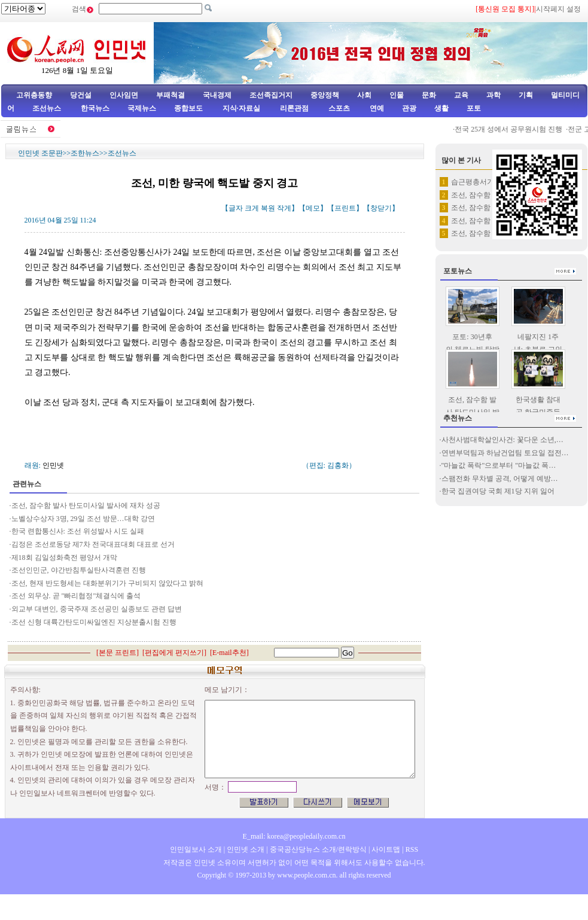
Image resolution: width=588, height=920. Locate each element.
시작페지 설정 (558, 9)
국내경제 (217, 95)
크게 (252, 208)
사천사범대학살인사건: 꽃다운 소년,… (502, 440)
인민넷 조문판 (40, 153)
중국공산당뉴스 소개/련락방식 (318, 849)
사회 (364, 95)
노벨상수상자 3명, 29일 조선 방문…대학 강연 (83, 519)
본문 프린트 (118, 653)
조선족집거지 (271, 95)
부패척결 (170, 95)
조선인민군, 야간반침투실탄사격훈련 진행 (79, 570)
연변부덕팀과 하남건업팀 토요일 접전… (505, 453)
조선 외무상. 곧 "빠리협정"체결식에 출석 (76, 596)
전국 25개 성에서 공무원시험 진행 (513, 129)
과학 (493, 95)
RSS (412, 849)
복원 (268, 208)
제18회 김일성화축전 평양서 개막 (64, 558)
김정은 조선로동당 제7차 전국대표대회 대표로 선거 (93, 544)
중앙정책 (325, 95)
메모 (313, 208)
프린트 (345, 208)
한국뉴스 (95, 108)
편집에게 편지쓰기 (174, 653)
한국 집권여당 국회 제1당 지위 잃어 (498, 491)
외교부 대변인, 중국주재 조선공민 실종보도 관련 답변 (97, 609)
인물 (397, 95)
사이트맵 (386, 849)
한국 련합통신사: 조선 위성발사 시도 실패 (78, 531)
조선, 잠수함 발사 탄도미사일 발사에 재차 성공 (86, 505)
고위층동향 (34, 95)
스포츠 (338, 108)
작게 (284, 208)
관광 (409, 108)
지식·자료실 (242, 108)
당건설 (81, 95)
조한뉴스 (85, 153)
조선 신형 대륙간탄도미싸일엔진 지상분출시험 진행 (94, 622)
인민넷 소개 (245, 849)
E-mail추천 (229, 653)
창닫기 (381, 208)
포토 (474, 108)
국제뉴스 (142, 108)
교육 (461, 95)
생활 (441, 108)
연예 (376, 108)
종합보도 (188, 108)
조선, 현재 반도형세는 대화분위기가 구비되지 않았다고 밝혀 (107, 583)
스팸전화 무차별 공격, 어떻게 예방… (500, 479)
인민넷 (53, 465)
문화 (429, 95)
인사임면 (124, 95)
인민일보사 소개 (196, 849)
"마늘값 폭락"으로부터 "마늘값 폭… (499, 465)
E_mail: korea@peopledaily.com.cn (294, 836)
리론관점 (294, 108)
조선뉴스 (48, 108)
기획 (526, 95)
